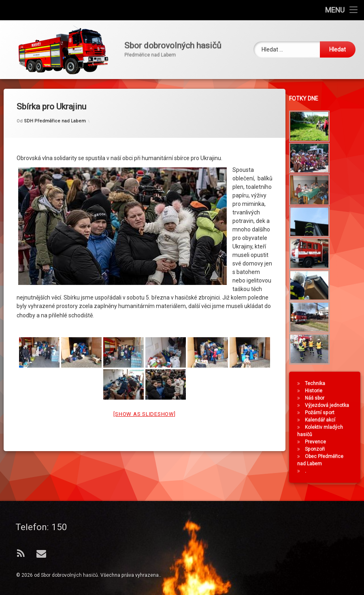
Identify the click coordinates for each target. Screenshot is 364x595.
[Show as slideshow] (144, 315)
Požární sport (339, 413)
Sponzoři (334, 449)
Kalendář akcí (340, 420)
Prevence (335, 442)
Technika (334, 383)
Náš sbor (334, 398)
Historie (333, 391)
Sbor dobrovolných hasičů (69, 575)
